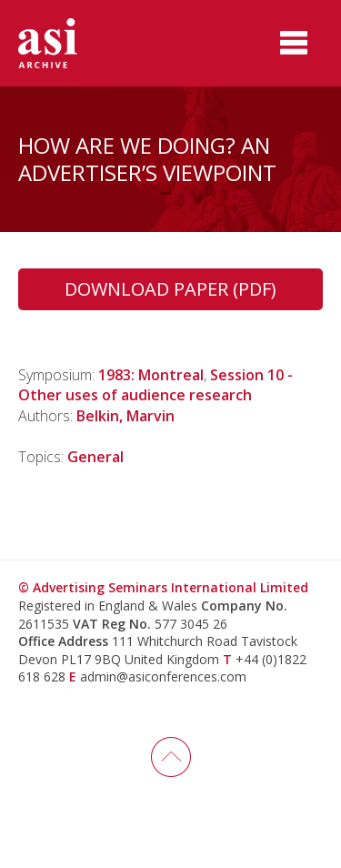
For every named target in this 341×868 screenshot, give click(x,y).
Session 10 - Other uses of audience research (155, 385)
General (95, 457)
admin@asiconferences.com (163, 676)
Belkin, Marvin (125, 416)
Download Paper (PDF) (170, 289)
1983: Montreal (151, 375)
